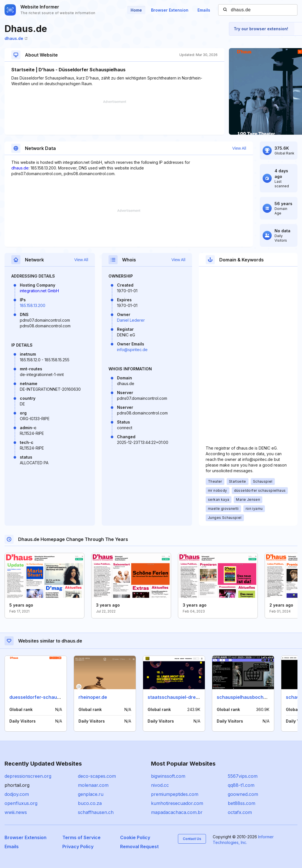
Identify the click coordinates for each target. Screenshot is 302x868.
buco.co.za (90, 803)
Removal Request (139, 846)
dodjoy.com (17, 794)
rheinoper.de (93, 697)
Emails (204, 10)
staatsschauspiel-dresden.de (181, 697)
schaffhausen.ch (96, 812)
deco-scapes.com (97, 776)
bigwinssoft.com (168, 776)
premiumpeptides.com (175, 794)
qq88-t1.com (241, 785)
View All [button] (239, 148)
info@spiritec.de (132, 350)
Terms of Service (81, 837)
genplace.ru (91, 794)
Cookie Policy (135, 837)
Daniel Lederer (131, 320)
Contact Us (192, 839)
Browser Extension (170, 10)
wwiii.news (16, 812)
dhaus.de (16, 38)
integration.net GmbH (39, 291)
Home (136, 10)
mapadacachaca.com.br (177, 812)
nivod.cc (160, 785)
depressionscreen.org (28, 776)
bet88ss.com (242, 803)
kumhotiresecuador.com (177, 803)
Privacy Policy (78, 846)
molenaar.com (93, 785)
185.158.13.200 (33, 305)
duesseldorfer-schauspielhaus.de (47, 697)
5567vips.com (243, 776)
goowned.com (243, 794)
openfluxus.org (21, 803)
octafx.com (240, 812)
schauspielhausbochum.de (247, 697)
